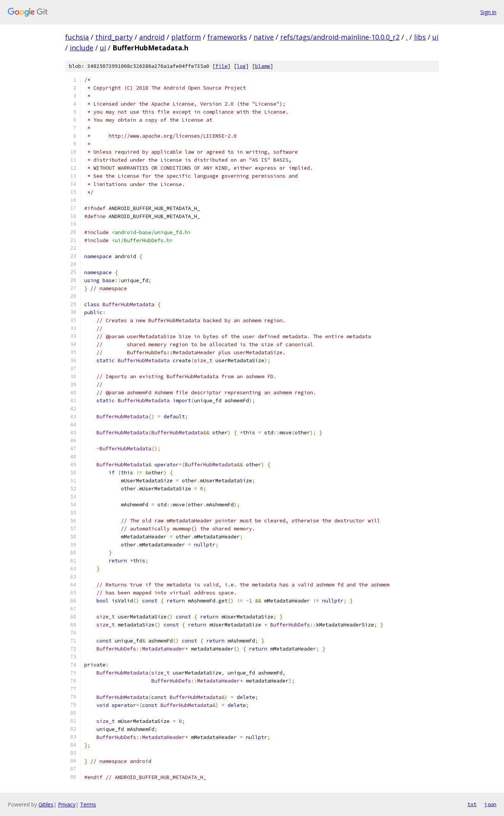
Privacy (67, 804)
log (241, 66)
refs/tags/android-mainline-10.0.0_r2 (340, 37)
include (82, 48)
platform (186, 37)
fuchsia (77, 37)
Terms (88, 804)
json (490, 804)
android (152, 37)
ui (435, 37)
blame (263, 66)
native (264, 37)
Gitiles (46, 804)
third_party (114, 37)
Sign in (488, 12)
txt (472, 804)
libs (420, 37)
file (222, 66)
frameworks (227, 37)
